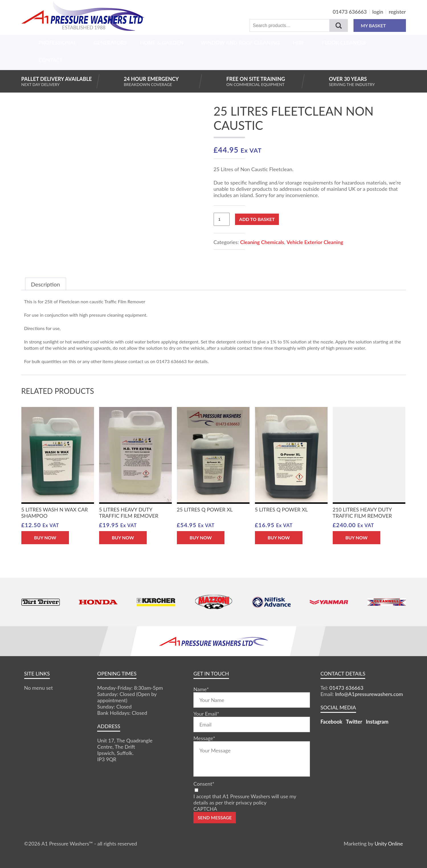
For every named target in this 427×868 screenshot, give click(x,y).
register (397, 12)
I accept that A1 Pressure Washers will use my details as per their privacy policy (245, 799)
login (378, 12)
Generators (110, 42)
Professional (58, 42)
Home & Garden (162, 42)
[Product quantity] (222, 219)
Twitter (354, 722)
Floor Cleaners (344, 42)
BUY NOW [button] (45, 538)
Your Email (206, 714)
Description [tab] (46, 284)
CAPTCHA (205, 809)
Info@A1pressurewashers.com (369, 694)
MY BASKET (380, 25)
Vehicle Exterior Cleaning (315, 242)
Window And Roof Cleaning (240, 42)
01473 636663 (350, 12)
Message (204, 738)
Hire (299, 42)
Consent (204, 784)
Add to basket (257, 219)
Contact (51, 60)
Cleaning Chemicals (262, 242)
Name (201, 689)
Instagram (377, 722)
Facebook (331, 722)
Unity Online (389, 844)
